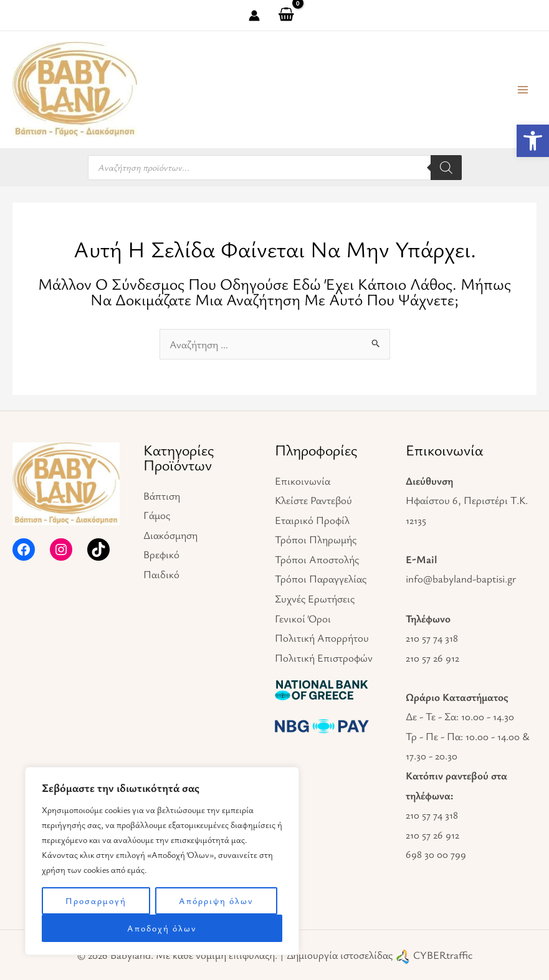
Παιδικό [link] (161, 574)
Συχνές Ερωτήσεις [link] (315, 598)
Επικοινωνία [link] (303, 481)
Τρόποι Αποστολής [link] (317, 559)
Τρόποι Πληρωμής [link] (316, 539)
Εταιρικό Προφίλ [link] (312, 520)
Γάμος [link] (157, 515)
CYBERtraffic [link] (443, 955)
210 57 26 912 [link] (432, 658)
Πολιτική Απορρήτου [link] (322, 638)
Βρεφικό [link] (161, 554)
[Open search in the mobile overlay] (275, 168)
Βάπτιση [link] (162, 496)
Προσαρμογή (96, 901)
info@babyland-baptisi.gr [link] (461, 578)
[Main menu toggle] (523, 90)
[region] (162, 861)
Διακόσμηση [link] (170, 535)
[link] (533, 141)
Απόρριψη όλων (216, 901)
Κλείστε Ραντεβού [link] (313, 500)
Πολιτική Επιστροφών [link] (324, 658)
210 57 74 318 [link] (432, 638)
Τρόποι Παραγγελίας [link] (321, 578)
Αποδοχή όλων (162, 928)
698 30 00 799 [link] (436, 854)
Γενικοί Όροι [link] (303, 618)
